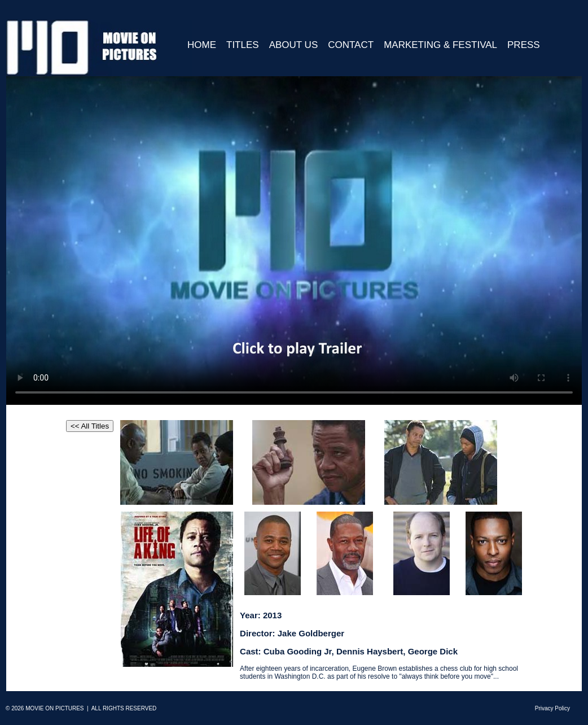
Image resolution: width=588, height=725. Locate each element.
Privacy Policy (552, 708)
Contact (351, 45)
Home (202, 45)
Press (524, 45)
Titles (243, 45)
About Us (294, 45)
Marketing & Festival (440, 45)
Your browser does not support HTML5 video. (294, 241)
